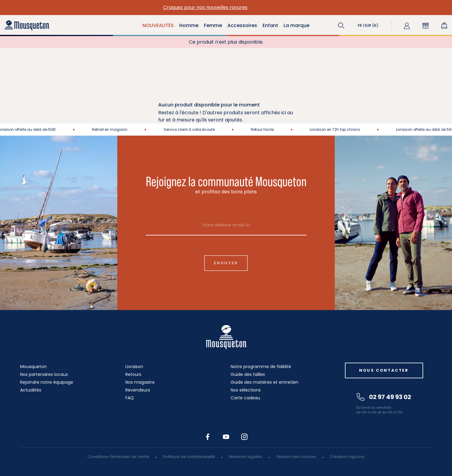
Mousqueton (33, 367)
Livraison (134, 367)
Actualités (31, 390)
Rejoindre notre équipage (47, 382)
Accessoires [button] (242, 25)
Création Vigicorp (347, 457)
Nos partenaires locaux (44, 374)
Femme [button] (213, 25)
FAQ (130, 398)
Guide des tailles (248, 374)
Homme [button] (189, 25)
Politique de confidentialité (189, 457)
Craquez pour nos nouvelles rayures (226, 7)
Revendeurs (138, 390)
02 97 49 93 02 (384, 397)
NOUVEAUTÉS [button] (158, 25)
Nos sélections (246, 390)
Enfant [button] (270, 25)
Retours (133, 374)
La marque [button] (297, 25)
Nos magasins (140, 382)
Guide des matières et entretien (264, 382)
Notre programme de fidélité (261, 367)
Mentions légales (246, 457)
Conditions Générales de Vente (118, 457)
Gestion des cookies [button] (296, 457)
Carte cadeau (245, 398)
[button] (341, 26)
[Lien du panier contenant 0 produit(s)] (444, 26)
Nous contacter (384, 370)
